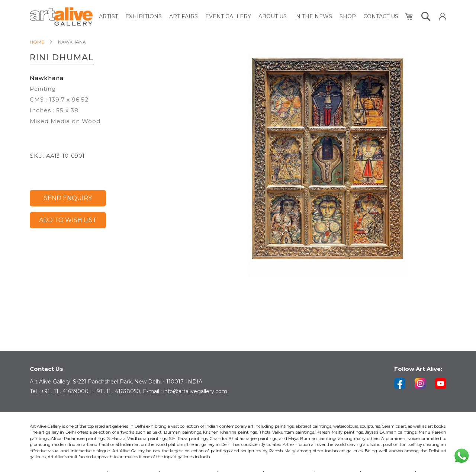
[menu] (249, 17)
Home (37, 42)
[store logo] (61, 17)
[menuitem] (108, 17)
